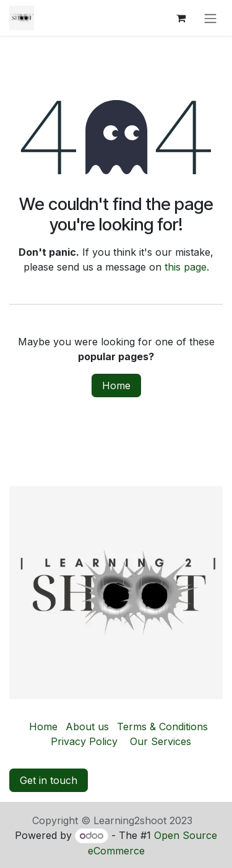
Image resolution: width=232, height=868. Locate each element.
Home (116, 386)
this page (186, 267)
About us (87, 727)
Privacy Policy (84, 741)
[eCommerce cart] (181, 18)
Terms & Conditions (162, 727)
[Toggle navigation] (210, 18)
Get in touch (49, 780)
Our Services (161, 741)
